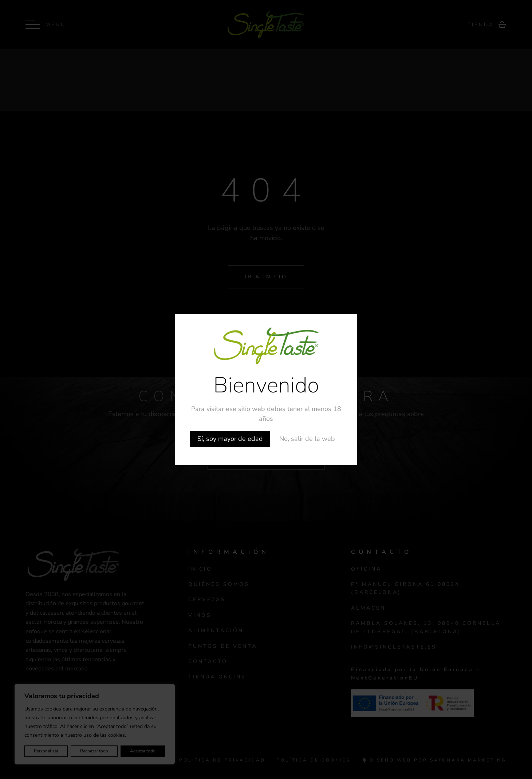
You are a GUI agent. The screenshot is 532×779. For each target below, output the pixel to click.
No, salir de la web (307, 439)
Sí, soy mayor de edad (230, 439)
